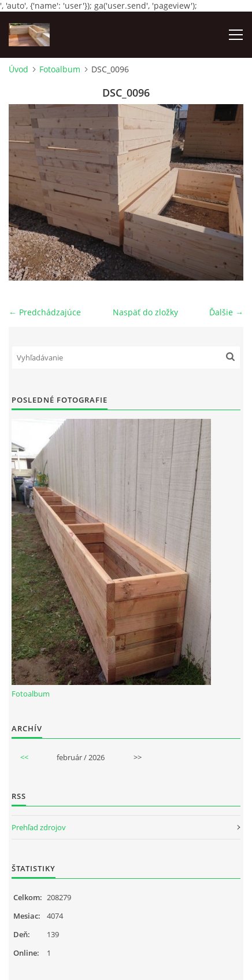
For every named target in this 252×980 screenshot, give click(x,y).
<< (24, 757)
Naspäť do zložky (145, 312)
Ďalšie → (226, 312)
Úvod (18, 69)
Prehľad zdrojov (39, 827)
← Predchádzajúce (45, 312)
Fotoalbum (60, 69)
